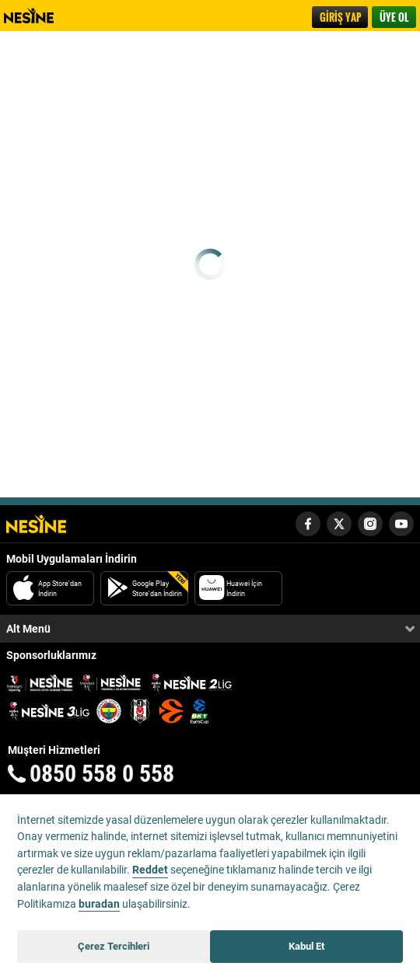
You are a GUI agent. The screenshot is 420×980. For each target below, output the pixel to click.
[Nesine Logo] (36, 524)
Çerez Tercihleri (114, 946)
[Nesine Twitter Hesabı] (339, 524)
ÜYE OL (394, 17)
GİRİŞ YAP (340, 17)
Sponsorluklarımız (51, 655)
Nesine (37, 16)
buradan (99, 904)
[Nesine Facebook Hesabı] (308, 524)
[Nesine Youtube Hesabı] (401, 524)
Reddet (150, 870)
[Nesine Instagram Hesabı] (370, 524)
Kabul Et (306, 946)
